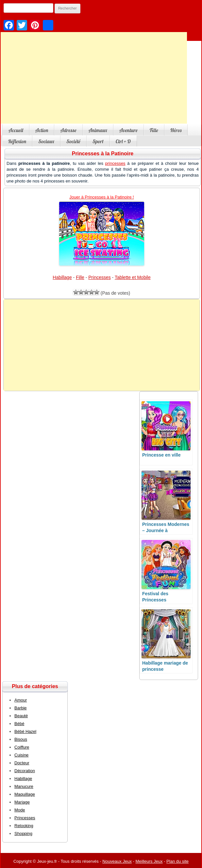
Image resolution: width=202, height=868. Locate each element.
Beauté (21, 716)
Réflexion (17, 141)
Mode (20, 810)
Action (42, 130)
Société (73, 141)
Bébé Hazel (25, 731)
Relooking (24, 826)
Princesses (99, 277)
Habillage (62, 277)
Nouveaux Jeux (117, 861)
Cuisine (21, 755)
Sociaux (46, 141)
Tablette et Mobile (133, 277)
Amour (21, 700)
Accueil (16, 130)
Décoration (25, 771)
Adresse (68, 130)
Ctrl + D (123, 141)
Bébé (19, 724)
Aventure (128, 130)
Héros (176, 130)
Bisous (21, 739)
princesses (115, 163)
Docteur (22, 763)
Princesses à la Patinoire (103, 154)
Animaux (98, 130)
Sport (98, 141)
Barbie (21, 708)
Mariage (22, 802)
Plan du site (177, 861)
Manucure (24, 786)
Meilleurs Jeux (149, 861)
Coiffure (22, 747)
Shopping (23, 833)
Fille (154, 130)
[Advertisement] (102, 345)
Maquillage (25, 794)
